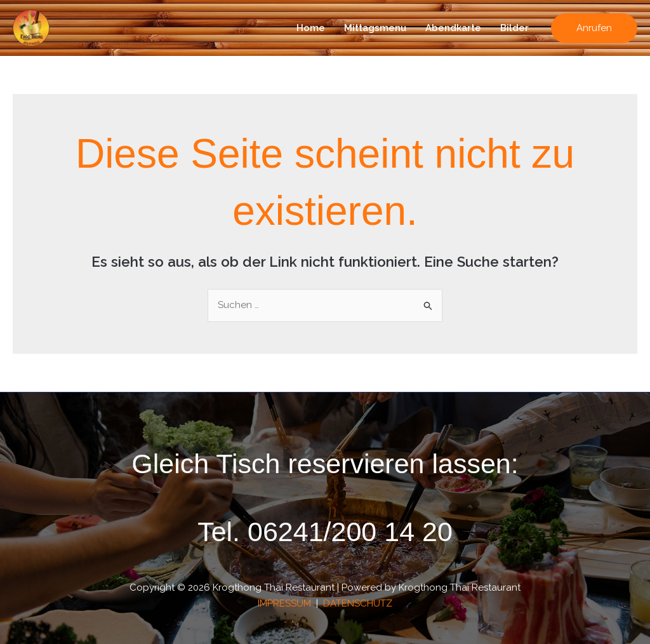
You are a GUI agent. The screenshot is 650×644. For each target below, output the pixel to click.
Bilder (514, 28)
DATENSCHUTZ (358, 603)
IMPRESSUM (286, 603)
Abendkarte (453, 28)
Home (311, 28)
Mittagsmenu (375, 28)
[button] (594, 28)
